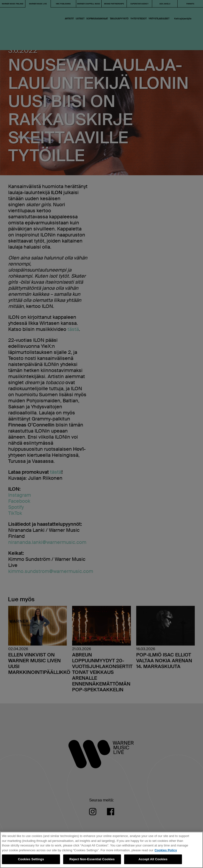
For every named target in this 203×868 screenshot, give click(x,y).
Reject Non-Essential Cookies (92, 859)
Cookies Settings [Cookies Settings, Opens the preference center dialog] (31, 859)
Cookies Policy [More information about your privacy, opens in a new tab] (166, 850)
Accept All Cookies (153, 859)
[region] (101, 850)
